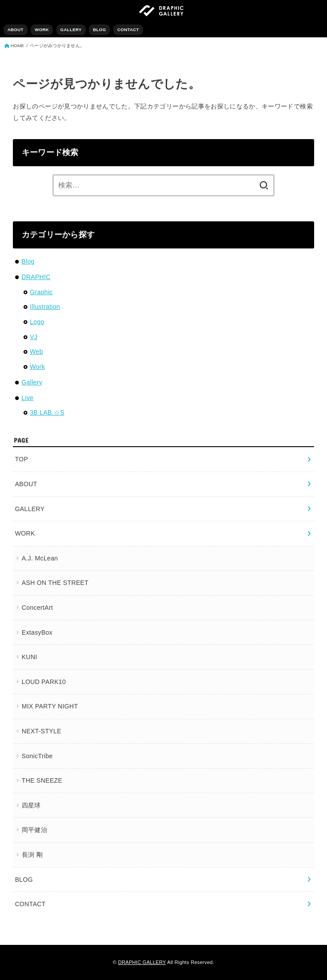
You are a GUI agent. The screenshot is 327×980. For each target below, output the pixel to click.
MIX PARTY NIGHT (50, 706)
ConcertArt (37, 608)
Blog (28, 261)
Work (37, 367)
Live (27, 398)
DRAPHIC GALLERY (142, 962)
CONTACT (128, 30)
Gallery (32, 382)
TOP (22, 459)
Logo (37, 322)
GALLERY (71, 30)
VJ (34, 337)
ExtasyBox (37, 632)
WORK (42, 30)
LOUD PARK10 (44, 682)
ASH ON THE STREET (55, 583)
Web (36, 352)
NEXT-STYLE (42, 731)
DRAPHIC (36, 277)
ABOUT (16, 30)
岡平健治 (34, 830)
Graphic (41, 292)
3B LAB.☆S (47, 412)
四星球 (31, 805)
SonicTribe (37, 756)
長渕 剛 (32, 855)
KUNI (30, 657)
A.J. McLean (40, 558)
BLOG (99, 30)
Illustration (45, 307)
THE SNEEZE (42, 780)
